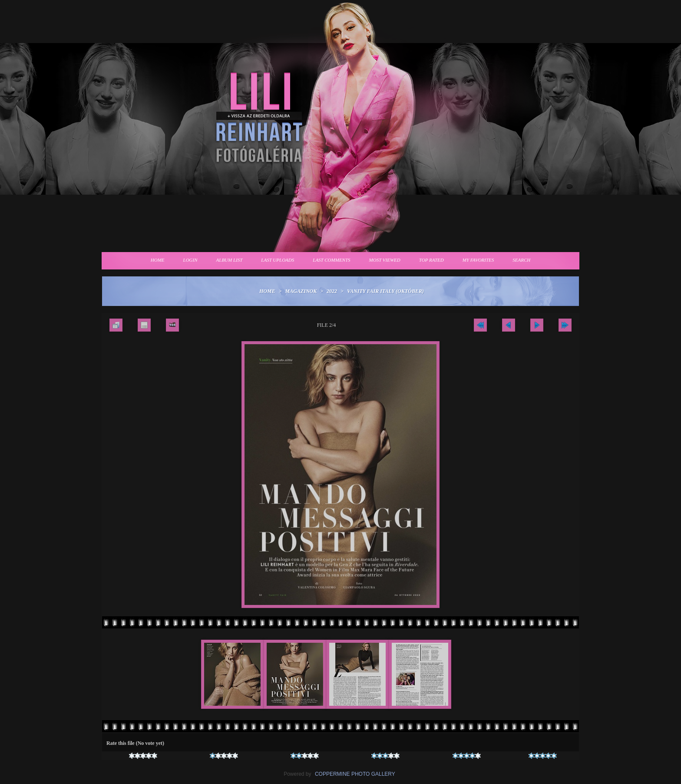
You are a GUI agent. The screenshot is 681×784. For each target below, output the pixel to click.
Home (158, 260)
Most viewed (385, 260)
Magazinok (301, 291)
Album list (230, 260)
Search (521, 260)
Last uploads (278, 260)
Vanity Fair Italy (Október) (385, 291)
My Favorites (478, 260)
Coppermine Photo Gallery (355, 774)
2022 (332, 291)
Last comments (331, 260)
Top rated (431, 260)
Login (190, 260)
